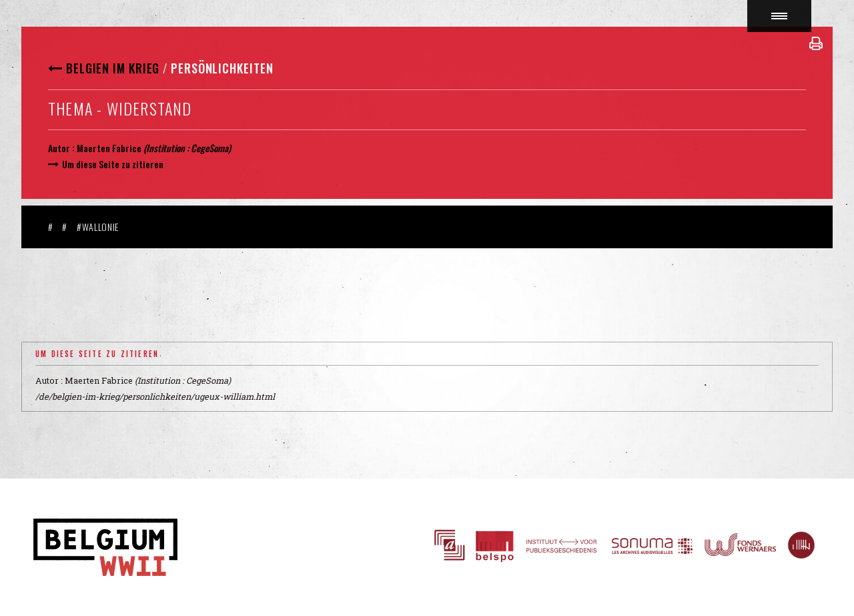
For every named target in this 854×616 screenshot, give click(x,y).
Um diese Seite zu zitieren (113, 164)
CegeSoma (209, 148)
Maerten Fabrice (109, 148)
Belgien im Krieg (113, 68)
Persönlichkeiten (222, 68)
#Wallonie (98, 227)
